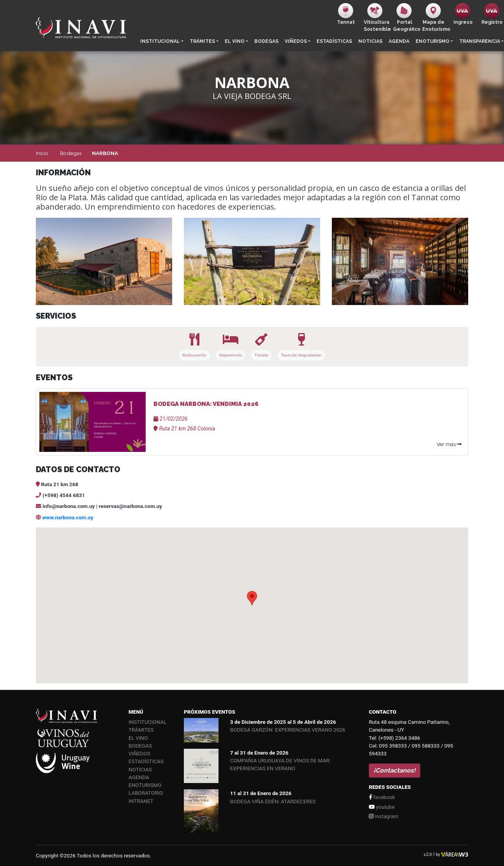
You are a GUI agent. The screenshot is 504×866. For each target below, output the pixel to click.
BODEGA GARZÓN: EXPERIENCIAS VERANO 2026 (288, 730)
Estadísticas (334, 41)
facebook (382, 797)
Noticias (370, 41)
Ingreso (463, 14)
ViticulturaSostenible (377, 18)
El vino (235, 41)
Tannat (346, 14)
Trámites (202, 41)
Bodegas (266, 41)
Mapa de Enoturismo (435, 18)
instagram (384, 816)
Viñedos (296, 41)
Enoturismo (433, 41)
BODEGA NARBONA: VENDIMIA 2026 (206, 404)
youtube (382, 807)
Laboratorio (146, 793)
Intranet (141, 801)
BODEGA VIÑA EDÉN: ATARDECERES (273, 801)
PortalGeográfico (406, 18)
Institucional (160, 41)
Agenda (399, 41)
